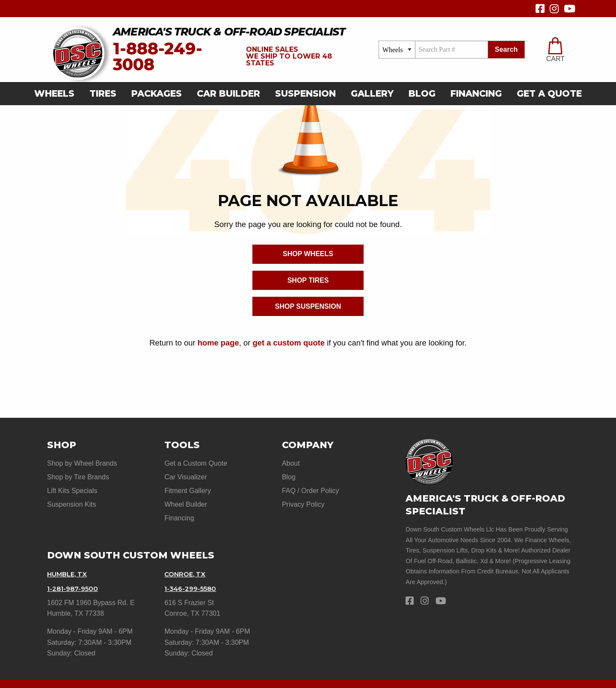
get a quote (549, 93)
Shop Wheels (308, 254)
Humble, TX (69, 560)
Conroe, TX (187, 560)
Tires (103, 93)
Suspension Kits (72, 496)
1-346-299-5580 (192, 572)
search (506, 49)
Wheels (54, 93)
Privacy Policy (303, 496)
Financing (476, 93)
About (291, 463)
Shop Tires (308, 280)
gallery (372, 93)
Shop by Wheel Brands (82, 463)
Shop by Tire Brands (78, 474)
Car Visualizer (185, 474)
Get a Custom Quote (196, 463)
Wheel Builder (186, 496)
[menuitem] (57, 94)
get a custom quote (289, 343)
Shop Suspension (308, 306)
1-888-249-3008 (158, 57)
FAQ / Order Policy (310, 485)
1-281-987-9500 (74, 572)
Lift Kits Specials (72, 485)
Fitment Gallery (187, 485)
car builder (228, 93)
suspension (305, 93)
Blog (422, 93)
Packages (157, 93)
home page (218, 343)
